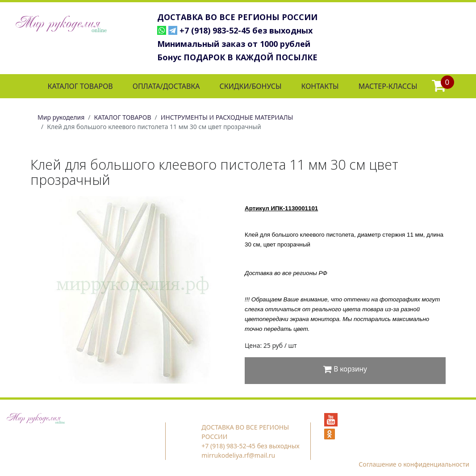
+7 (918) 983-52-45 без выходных (246, 30)
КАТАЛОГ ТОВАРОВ (80, 86)
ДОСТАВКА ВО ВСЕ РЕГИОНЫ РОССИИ (237, 17)
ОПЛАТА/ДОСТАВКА (166, 86)
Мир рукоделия (61, 117)
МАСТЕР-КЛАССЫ (388, 86)
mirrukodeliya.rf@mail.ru (238, 455)
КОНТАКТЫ (320, 86)
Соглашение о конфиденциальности (414, 464)
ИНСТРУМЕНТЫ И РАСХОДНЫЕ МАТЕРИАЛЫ (227, 117)
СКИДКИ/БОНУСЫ (251, 86)
